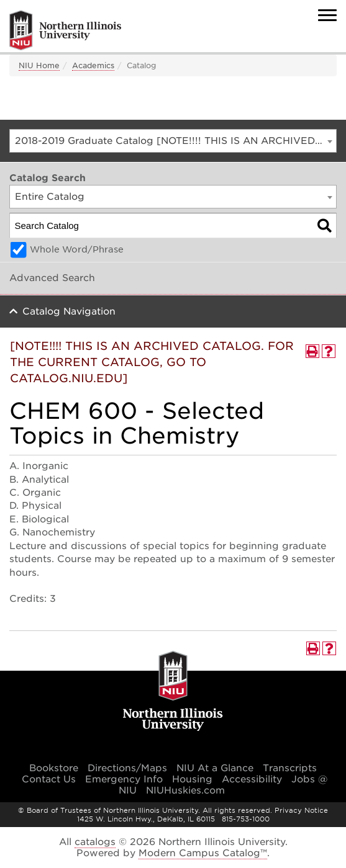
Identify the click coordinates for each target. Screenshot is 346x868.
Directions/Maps (127, 768)
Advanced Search (52, 278)
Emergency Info (124, 779)
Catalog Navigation (69, 311)
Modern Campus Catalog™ (203, 853)
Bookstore (54, 768)
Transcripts (290, 768)
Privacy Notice (301, 810)
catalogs (95, 842)
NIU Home (39, 65)
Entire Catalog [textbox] (50, 197)
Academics (93, 65)
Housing (192, 779)
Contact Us (49, 779)
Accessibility (252, 779)
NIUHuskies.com (185, 790)
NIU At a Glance (215, 768)
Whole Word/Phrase (77, 249)
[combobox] (173, 141)
